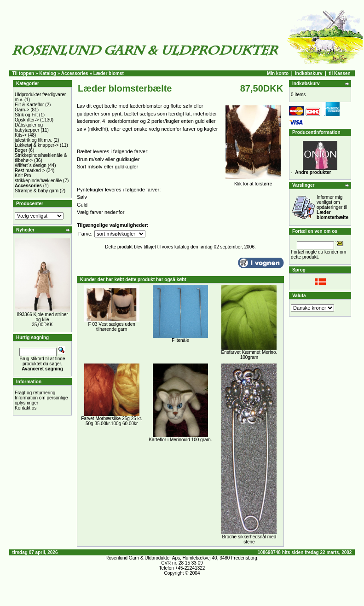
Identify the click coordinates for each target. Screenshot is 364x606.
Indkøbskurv (309, 73)
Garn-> (22, 110)
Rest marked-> (30, 170)
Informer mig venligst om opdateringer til (332, 207)
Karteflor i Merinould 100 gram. (180, 440)
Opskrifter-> (27, 120)
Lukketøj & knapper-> (37, 145)
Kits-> (21, 135)
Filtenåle (180, 340)
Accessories (75, 73)
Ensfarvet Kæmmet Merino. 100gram (249, 355)
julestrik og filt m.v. (34, 140)
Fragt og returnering (35, 393)
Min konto (278, 73)
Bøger (21, 150)
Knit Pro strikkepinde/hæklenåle (38, 178)
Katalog (48, 73)
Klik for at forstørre (253, 182)
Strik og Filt (26, 115)
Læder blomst (109, 73)
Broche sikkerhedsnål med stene (249, 539)
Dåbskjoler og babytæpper (29, 127)
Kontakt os (26, 408)
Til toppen (23, 73)
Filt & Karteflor (29, 105)
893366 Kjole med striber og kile (42, 317)
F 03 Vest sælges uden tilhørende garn (112, 327)
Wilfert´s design (31, 165)
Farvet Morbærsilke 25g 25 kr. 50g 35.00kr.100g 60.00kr (112, 421)
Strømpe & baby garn (37, 191)
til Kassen (339, 73)
